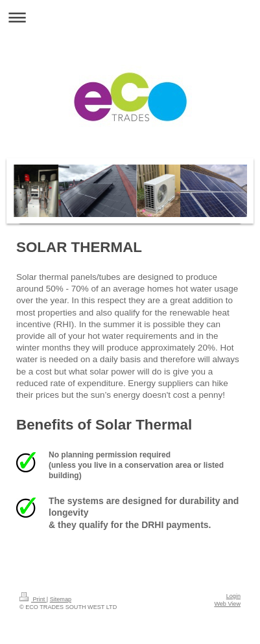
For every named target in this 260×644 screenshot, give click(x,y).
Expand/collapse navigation (130, 17)
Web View (227, 604)
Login (233, 596)
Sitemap (61, 599)
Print (33, 599)
